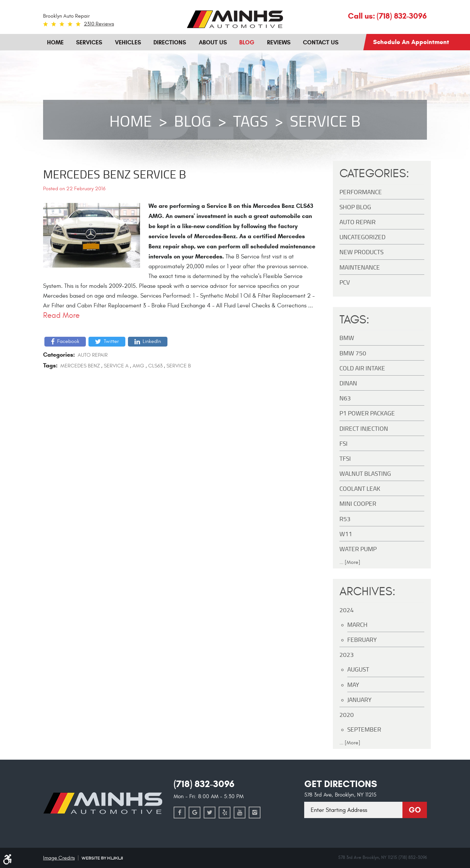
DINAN (348, 383)
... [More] (350, 562)
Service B (325, 121)
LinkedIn (152, 341)
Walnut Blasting (365, 473)
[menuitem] (55, 42)
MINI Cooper (358, 503)
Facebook (68, 341)
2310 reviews (99, 24)
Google (195, 813)
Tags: (354, 320)
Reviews (279, 42)
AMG (138, 366)
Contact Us (321, 42)
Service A (116, 366)
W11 (346, 534)
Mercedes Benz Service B (115, 174)
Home (55, 42)
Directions (170, 42)
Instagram (255, 813)
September (364, 729)
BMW (347, 338)
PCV (345, 282)
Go (415, 810)
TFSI (345, 458)
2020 (347, 714)
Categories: (374, 174)
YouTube (240, 813)
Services (89, 42)
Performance (361, 192)
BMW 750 (353, 353)
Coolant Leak (360, 488)
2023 (347, 654)
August (358, 669)
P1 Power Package (367, 413)
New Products (361, 252)
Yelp (225, 813)
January (359, 699)
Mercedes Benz (80, 366)
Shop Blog (355, 207)
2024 (347, 610)
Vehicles (128, 42)
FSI (344, 443)
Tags (251, 121)
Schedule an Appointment (411, 42)
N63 (345, 398)
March (357, 624)
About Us (213, 42)
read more (61, 315)
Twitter (111, 341)
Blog (247, 42)
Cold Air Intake (362, 368)
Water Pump (358, 549)
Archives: (368, 592)
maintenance (360, 267)
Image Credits (59, 858)
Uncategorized (362, 237)
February (362, 639)
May (353, 684)
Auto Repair (93, 355)
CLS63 (155, 366)
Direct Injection (364, 428)
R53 (345, 519)
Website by (102, 858)
